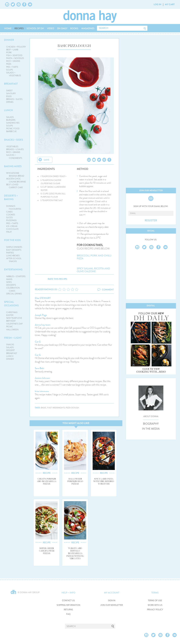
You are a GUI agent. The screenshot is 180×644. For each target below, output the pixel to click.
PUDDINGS (11, 220)
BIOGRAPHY (151, 424)
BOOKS (74, 28)
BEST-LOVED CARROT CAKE (15, 186)
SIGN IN (112, 601)
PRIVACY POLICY (155, 610)
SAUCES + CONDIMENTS (14, 157)
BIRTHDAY (11, 321)
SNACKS (10, 345)
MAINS (9, 279)
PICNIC (10, 327)
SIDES (9, 282)
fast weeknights (56, 408)
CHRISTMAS (12, 312)
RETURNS (68, 610)
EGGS (9, 96)
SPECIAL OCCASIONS (11, 304)
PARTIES (10, 253)
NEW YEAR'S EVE (14, 318)
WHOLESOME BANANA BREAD (15, 174)
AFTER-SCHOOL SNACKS (14, 260)
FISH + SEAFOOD (14, 55)
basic (44, 408)
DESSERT (11, 350)
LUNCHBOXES (13, 256)
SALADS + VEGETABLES (14, 74)
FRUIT (9, 232)
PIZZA (9, 64)
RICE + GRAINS (13, 61)
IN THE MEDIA (151, 429)
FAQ (68, 614)
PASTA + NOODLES (15, 58)
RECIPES (19, 28)
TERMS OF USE (155, 601)
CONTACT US (68, 601)
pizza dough (72, 408)
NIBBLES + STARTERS (16, 276)
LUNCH (8, 110)
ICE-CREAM (12, 226)
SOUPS (10, 70)
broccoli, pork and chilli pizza (94, 257)
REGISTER (151, 221)
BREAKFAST (11, 84)
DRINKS (10, 102)
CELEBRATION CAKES (13, 289)
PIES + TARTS (12, 67)
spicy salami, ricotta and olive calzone (93, 270)
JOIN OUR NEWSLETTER (112, 605)
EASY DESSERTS (14, 250)
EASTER (10, 315)
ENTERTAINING (13, 270)
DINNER (9, 40)
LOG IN (157, 4)
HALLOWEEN (12, 330)
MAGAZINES (88, 28)
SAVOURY (11, 93)
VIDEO (51, 28)
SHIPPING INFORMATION (68, 605)
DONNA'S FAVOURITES (14, 208)
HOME (8, 28)
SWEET (9, 91)
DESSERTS (11, 285)
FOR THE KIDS (12, 240)
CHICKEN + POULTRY (16, 47)
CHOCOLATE (12, 229)
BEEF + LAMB (12, 50)
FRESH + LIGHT (13, 338)
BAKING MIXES (13, 166)
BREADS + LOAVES (15, 149)
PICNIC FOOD (13, 129)
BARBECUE (11, 131)
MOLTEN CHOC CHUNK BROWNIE (16, 180)
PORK (9, 53)
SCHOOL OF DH (35, 28)
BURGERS (11, 120)
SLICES (9, 218)
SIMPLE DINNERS (14, 247)
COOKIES (11, 215)
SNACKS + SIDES (14, 140)
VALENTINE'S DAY (14, 324)
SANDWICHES (13, 123)
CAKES (9, 212)
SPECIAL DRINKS (14, 294)
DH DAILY (62, 28)
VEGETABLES (12, 147)
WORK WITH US (155, 605)
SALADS (10, 117)
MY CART (170, 4)
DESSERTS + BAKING (11, 197)
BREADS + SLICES (14, 99)
